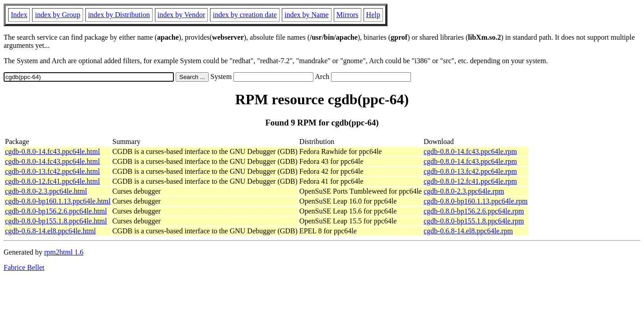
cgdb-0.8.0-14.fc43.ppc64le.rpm (470, 151)
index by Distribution (119, 15)
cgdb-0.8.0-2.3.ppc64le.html (46, 191)
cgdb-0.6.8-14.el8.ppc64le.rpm (468, 231)
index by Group (57, 15)
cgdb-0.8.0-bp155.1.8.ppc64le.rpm (474, 221)
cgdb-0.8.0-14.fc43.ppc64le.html (52, 151)
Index (19, 15)
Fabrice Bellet (24, 267)
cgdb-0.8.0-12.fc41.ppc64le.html (52, 181)
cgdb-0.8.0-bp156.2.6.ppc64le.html (56, 211)
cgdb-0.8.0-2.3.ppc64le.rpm (464, 191)
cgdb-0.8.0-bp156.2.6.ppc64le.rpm (474, 211)
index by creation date (245, 15)
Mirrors (348, 15)
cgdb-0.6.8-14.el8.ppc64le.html (50, 231)
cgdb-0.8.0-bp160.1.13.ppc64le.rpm (476, 201)
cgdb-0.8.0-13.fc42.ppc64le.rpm (470, 171)
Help (373, 15)
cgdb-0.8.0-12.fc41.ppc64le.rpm (470, 181)
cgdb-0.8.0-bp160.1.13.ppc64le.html (58, 201)
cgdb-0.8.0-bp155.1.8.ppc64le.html (56, 221)
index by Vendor (181, 15)
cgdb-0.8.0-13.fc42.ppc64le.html (52, 171)
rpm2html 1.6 (64, 252)
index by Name (307, 15)
